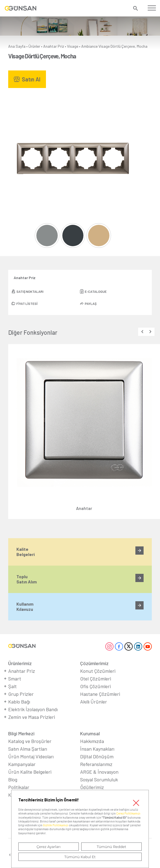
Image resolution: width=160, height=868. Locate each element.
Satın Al (31, 79)
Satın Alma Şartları (28, 749)
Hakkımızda (92, 741)
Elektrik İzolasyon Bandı (33, 709)
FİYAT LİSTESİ (27, 303)
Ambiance (89, 46)
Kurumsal (90, 733)
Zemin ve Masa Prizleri (32, 717)
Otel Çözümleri (96, 679)
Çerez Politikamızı (128, 813)
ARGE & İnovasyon (99, 772)
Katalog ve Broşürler (30, 741)
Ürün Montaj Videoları (31, 756)
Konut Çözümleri (98, 671)
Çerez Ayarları (48, 847)
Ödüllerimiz (92, 787)
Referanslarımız (96, 764)
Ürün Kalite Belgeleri (30, 772)
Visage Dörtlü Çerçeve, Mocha (123, 46)
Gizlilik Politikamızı (56, 825)
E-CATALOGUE (96, 291)
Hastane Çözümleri (100, 694)
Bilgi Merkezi (21, 733)
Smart (15, 679)
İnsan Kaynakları (97, 749)
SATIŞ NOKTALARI (30, 291)
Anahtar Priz (54, 46)
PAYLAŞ (91, 303)
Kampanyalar (22, 764)
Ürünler (34, 46)
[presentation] (142, 332)
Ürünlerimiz (20, 663)
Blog (13, 779)
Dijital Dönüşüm (97, 756)
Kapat (136, 803)
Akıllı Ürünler (94, 702)
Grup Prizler (21, 694)
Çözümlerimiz (94, 663)
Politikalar (19, 787)
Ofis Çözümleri (95, 686)
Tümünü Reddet (112, 847)
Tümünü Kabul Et (80, 857)
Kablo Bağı (19, 702)
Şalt (12, 686)
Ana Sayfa (17, 46)
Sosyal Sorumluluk (99, 779)
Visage (73, 46)
